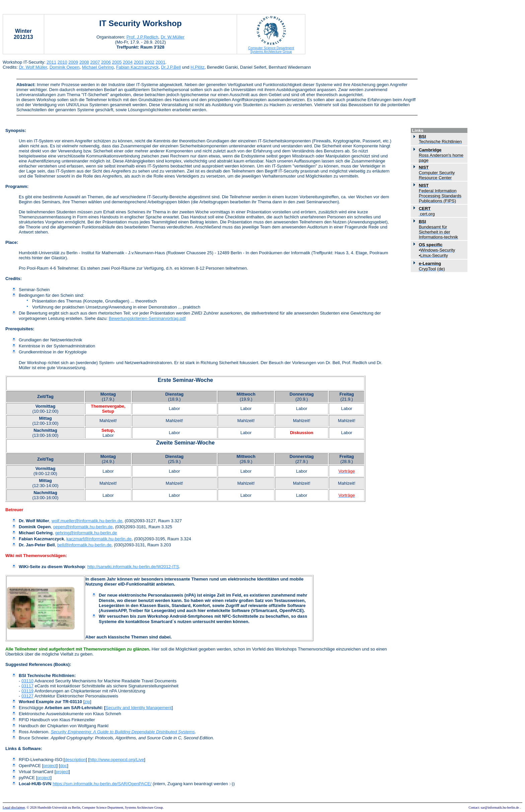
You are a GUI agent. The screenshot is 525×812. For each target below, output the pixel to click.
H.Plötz (198, 67)
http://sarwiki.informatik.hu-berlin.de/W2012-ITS (133, 567)
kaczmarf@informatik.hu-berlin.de (99, 539)
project (50, 766)
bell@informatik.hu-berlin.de (84, 545)
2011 (51, 62)
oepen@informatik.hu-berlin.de (83, 527)
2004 (128, 62)
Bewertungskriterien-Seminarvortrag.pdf (147, 318)
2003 (139, 62)
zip (87, 702)
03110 (27, 681)
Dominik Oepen (65, 67)
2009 (73, 62)
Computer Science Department (271, 48)
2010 (62, 62)
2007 (95, 62)
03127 (27, 696)
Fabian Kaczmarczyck (137, 67)
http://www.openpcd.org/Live (117, 760)
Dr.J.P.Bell (171, 67)
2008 (84, 62)
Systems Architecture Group (271, 52)
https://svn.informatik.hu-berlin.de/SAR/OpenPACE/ (102, 784)
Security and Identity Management (138, 708)
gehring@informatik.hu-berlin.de (86, 533)
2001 (161, 62)
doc (63, 766)
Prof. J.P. (142, 37)
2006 (106, 62)
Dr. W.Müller (173, 37)
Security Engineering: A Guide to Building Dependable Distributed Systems (123, 732)
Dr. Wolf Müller (33, 67)
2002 (149, 62)
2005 (117, 62)
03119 (27, 691)
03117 (27, 686)
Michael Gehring (98, 67)
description (75, 760)
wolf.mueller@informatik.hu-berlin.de (87, 521)
